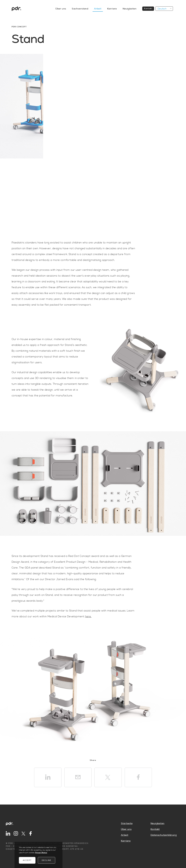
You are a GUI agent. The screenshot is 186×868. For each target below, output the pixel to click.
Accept (27, 860)
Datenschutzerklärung (164, 835)
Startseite (127, 823)
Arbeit (98, 9)
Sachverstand (80, 9)
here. (88, 617)
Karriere (112, 9)
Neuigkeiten (130, 9)
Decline (46, 860)
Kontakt (148, 9)
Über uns (61, 9)
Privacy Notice (41, 853)
